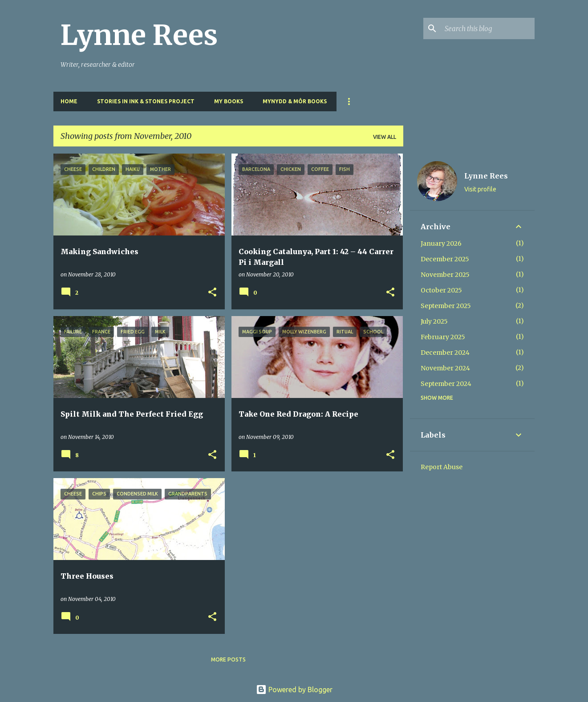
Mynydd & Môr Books (295, 101)
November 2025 (445, 275)
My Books (229, 101)
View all (385, 137)
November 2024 (445, 368)
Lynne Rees (139, 35)
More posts (228, 659)
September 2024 (446, 384)
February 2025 (443, 337)
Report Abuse (442, 467)
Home (69, 101)
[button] (212, 293)
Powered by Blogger (294, 690)
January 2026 (441, 243)
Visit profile (480, 189)
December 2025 (445, 259)
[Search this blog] (488, 28)
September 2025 (446, 306)
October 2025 (441, 290)
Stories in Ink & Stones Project (146, 101)
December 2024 (445, 353)
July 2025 (434, 321)
